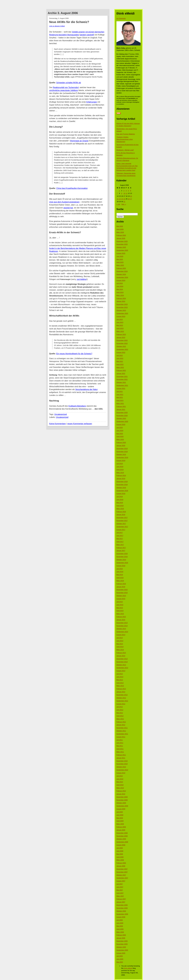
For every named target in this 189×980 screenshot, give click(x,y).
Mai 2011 (120, 746)
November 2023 (122, 307)
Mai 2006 (120, 926)
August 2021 (121, 388)
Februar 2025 (121, 268)
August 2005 (121, 953)
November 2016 (122, 557)
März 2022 (120, 367)
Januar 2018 (121, 515)
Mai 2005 (120, 962)
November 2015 (122, 593)
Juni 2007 (120, 887)
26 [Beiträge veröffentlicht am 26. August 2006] (129, 199)
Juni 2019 (120, 467)
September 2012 (122, 701)
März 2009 (120, 824)
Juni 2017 (120, 536)
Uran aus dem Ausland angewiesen (64, 202)
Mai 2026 (120, 226)
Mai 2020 (120, 434)
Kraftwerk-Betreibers (77, 406)
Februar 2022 (121, 370)
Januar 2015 (121, 620)
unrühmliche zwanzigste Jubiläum (64, 90)
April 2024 (120, 292)
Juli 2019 (120, 464)
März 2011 (120, 752)
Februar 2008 (121, 863)
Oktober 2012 (121, 698)
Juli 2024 (120, 283)
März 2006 (120, 932)
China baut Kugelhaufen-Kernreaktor (72, 188)
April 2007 (120, 893)
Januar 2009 (121, 830)
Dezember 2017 (122, 518)
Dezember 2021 (122, 376)
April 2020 (120, 436)
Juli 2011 (120, 740)
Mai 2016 (120, 575)
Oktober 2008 (121, 839)
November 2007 (122, 872)
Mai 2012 (120, 713)
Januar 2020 (121, 446)
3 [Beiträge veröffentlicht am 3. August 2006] (124, 191)
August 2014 (121, 635)
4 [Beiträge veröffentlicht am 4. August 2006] (126, 191)
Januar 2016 (121, 587)
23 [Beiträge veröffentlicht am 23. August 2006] (122, 199)
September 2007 (122, 878)
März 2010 (120, 788)
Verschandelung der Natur (86, 389)
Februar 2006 (121, 935)
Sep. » (124, 204)
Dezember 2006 (122, 905)
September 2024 (122, 277)
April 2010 (120, 785)
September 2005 (122, 950)
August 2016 (121, 566)
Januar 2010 (121, 794)
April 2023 (120, 328)
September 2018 (122, 491)
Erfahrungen (92, 102)
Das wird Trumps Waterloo (126, 134)
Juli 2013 (120, 674)
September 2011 (122, 734)
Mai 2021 (120, 397)
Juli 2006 (120, 920)
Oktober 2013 (121, 665)
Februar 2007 (121, 899)
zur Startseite (121, 18)
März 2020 (120, 439)
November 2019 (122, 452)
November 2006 (122, 908)
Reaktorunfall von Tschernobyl (66, 87)
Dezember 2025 (122, 241)
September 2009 (122, 806)
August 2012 (121, 704)
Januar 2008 (121, 866)
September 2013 (122, 668)
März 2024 (120, 295)
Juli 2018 (120, 497)
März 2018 (120, 509)
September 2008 (122, 842)
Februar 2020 (121, 442)
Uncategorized (61, 414)
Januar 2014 (121, 656)
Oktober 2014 (121, 629)
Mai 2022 (120, 361)
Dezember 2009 (122, 797)
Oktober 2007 (121, 875)
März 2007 (120, 896)
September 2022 (122, 349)
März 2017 (120, 545)
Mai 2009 (120, 818)
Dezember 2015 (122, 590)
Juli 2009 (120, 812)
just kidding (82, 279)
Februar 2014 (121, 653)
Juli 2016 (120, 569)
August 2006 (121, 917)
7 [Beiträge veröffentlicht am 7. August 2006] (117, 193)
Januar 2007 (121, 902)
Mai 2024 (120, 289)
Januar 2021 (121, 409)
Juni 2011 (120, 743)
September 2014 (122, 632)
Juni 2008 (120, 851)
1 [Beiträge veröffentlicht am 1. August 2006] (119, 191)
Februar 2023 (121, 334)
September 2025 (122, 250)
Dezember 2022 (122, 340)
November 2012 (122, 695)
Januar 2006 (121, 938)
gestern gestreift (87, 35)
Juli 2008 (120, 848)
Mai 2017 (120, 539)
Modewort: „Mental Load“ (125, 150)
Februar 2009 (121, 827)
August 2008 (121, 845)
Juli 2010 (120, 776)
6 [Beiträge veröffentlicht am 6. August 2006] (131, 191)
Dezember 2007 (122, 869)
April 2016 (120, 578)
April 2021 (120, 400)
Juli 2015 (120, 602)
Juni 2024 (120, 286)
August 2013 (121, 671)
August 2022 (121, 352)
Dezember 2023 (122, 304)
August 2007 (121, 881)
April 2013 (120, 683)
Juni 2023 (120, 322)
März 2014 (120, 650)
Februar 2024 (121, 298)
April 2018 (120, 506)
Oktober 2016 (121, 560)
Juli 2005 (120, 956)
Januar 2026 (121, 238)
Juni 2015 (120, 605)
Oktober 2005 (121, 947)
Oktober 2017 (121, 524)
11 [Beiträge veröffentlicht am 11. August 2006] (127, 193)
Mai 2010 (120, 782)
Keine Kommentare (57, 424)
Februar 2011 (121, 755)
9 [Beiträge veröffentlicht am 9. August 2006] (122, 193)
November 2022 (122, 343)
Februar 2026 (121, 235)
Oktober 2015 (121, 596)
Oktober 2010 (121, 767)
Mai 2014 (120, 644)
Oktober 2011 (121, 731)
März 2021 (120, 403)
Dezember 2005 (122, 941)
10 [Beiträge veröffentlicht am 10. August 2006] (124, 193)
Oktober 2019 (121, 454)
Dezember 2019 (122, 449)
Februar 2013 (121, 689)
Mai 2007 (120, 890)
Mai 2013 (120, 680)
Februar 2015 (121, 617)
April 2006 (120, 929)
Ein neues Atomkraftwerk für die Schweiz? (74, 354)
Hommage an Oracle (79, 141)
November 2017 (122, 521)
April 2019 (120, 470)
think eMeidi (128, 968)
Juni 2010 (120, 779)
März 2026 (120, 232)
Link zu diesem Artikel (57, 26)
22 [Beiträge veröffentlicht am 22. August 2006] (120, 199)
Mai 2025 (120, 259)
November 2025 (122, 244)
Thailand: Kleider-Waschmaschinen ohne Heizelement (125, 139)
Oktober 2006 (121, 911)
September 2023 (122, 313)
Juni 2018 (120, 500)
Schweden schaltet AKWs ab (69, 83)
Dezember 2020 (122, 413)
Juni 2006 (120, 923)
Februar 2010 (121, 791)
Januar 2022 (121, 373)
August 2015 (121, 599)
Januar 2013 (121, 692)
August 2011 (121, 737)
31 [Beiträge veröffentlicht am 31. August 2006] (124, 202)
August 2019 (121, 461)
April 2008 (120, 857)
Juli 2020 (120, 428)
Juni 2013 (120, 677)
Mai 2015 (120, 608)
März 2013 (120, 686)
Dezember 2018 (122, 482)
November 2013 (122, 662)
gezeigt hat (68, 208)
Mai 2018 (120, 503)
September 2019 (122, 457)
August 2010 (121, 773)
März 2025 (120, 265)
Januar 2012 (121, 725)
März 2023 (120, 331)
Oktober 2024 (121, 274)
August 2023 (121, 316)
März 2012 (120, 719)
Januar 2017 (121, 551)
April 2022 (120, 364)
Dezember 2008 (122, 833)
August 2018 (121, 494)
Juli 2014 (120, 638)
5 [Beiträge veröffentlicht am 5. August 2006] (128, 191)
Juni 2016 (120, 572)
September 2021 (122, 385)
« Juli (118, 204)
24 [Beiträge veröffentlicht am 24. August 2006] (124, 199)
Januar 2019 (121, 479)
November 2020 (122, 416)
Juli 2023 (120, 319)
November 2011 (122, 728)
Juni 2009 (120, 815)
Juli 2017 (120, 533)
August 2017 (121, 530)
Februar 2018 (121, 512)
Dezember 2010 (122, 761)
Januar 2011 (121, 758)
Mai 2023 (120, 325)
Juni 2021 (120, 395)
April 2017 (120, 542)
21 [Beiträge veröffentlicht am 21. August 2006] (118, 199)
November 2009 (122, 800)
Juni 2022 (120, 358)
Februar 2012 (121, 722)
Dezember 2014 (122, 623)
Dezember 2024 (122, 271)
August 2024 (121, 280)
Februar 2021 (121, 406)
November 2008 (122, 836)
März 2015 (120, 614)
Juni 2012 (120, 710)
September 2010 (122, 770)
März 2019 (120, 473)
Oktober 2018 (121, 488)
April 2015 (120, 611)
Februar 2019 (121, 475)
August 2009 (121, 809)
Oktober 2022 (121, 346)
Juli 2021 (120, 391)
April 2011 (120, 749)
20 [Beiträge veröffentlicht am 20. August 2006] (131, 196)
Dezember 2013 (122, 659)
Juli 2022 (120, 355)
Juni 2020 (120, 431)
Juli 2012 (120, 707)
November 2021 (122, 379)
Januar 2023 (121, 337)
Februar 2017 (121, 548)
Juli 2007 (120, 884)
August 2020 (121, 424)
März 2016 (120, 581)
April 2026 (120, 229)
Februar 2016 (121, 584)
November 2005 (122, 944)
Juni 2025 (120, 256)
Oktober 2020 (121, 418)
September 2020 (122, 421)
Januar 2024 (121, 301)
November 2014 (122, 626)
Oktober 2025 (121, 247)
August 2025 (121, 253)
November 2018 (122, 485)
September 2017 (122, 527)
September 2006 (122, 914)
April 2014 (120, 647)
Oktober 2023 (121, 310)
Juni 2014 (120, 641)
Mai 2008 (120, 854)
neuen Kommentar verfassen (80, 424)
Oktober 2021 (121, 382)
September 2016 (122, 563)
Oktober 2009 (121, 803)
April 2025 (120, 262)
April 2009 (120, 821)
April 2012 (120, 716)
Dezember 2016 (122, 554)
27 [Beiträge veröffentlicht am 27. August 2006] (131, 199)
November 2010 (122, 764)
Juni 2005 (120, 959)
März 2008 (120, 860)
